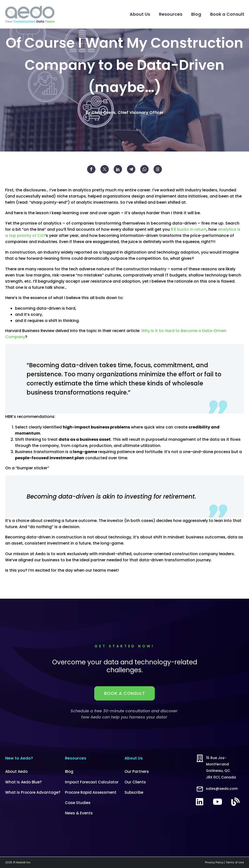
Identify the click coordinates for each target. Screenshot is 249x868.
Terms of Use (235, 862)
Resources (171, 14)
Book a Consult (227, 14)
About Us (140, 14)
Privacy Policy (214, 862)
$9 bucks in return (189, 229)
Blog (196, 14)
